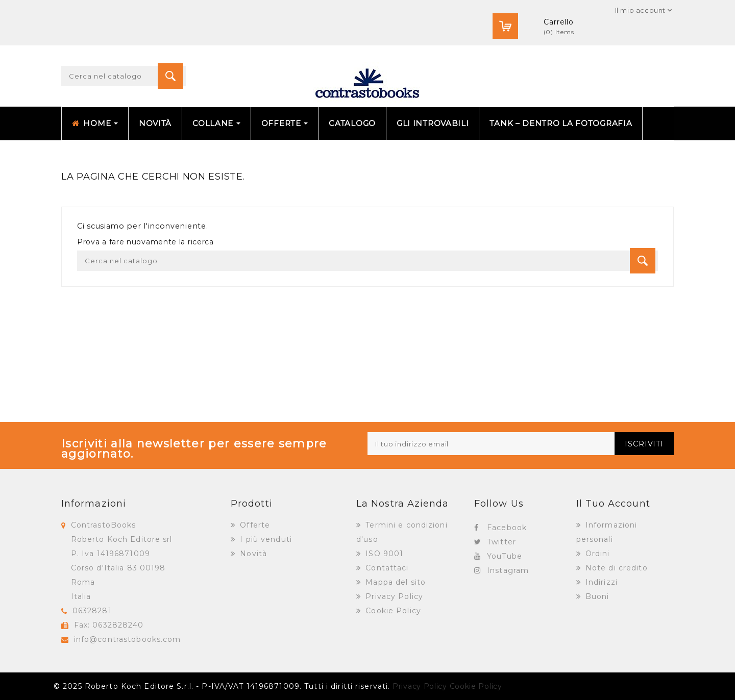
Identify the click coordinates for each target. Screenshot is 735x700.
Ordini (596, 554)
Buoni (596, 596)
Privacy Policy (393, 596)
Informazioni (94, 504)
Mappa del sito (394, 582)
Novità (252, 554)
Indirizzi (600, 582)
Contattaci (386, 568)
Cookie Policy (392, 611)
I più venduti (265, 539)
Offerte (254, 525)
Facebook (507, 528)
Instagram (508, 570)
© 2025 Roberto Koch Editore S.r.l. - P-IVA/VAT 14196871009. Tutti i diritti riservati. (222, 686)
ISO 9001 (383, 554)
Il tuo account (613, 504)
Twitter (501, 542)
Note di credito (615, 568)
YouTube (505, 556)
